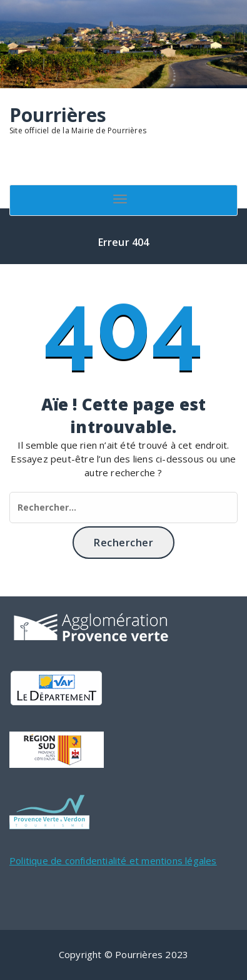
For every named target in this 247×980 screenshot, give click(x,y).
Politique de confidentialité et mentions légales (113, 860)
